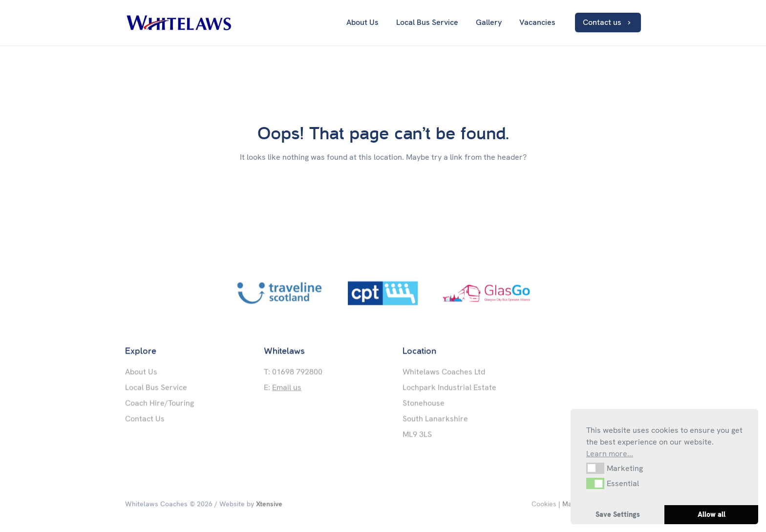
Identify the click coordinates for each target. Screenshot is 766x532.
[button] (595, 468)
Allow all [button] (712, 514)
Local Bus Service (156, 389)
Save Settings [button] (618, 514)
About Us (141, 373)
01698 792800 (297, 373)
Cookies (544, 505)
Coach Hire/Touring (160, 404)
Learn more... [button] (610, 454)
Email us (287, 389)
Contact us (610, 22)
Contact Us (145, 420)
